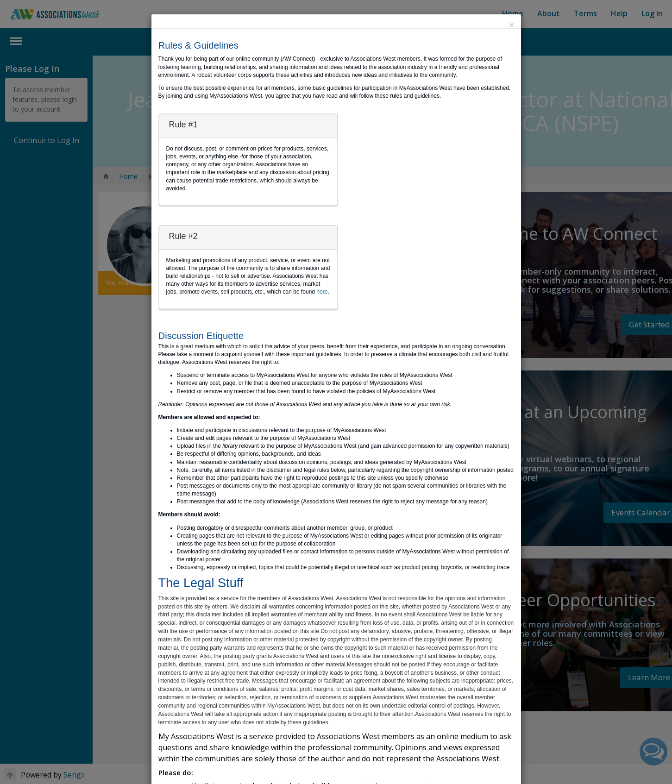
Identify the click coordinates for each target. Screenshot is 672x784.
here (322, 292)
